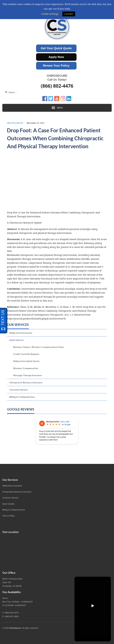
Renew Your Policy (56, 66)
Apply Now (56, 57)
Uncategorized (15, 123)
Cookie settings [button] (50, 14)
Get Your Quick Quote (56, 48)
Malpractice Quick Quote (26, 361)
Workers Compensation (26, 368)
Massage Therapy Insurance (28, 375)
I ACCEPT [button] (69, 14)
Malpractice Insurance (21, 333)
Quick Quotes (17, 340)
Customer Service (19, 390)
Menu (57, 108)
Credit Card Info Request (26, 354)
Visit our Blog (8, 516)
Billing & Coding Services (22, 397)
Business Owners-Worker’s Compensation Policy (38, 347)
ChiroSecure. (15, 628)
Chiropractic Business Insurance (26, 382)
